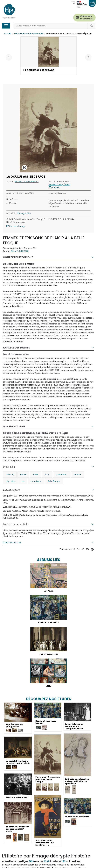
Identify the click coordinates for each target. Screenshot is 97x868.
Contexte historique (18, 257)
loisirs (35, 474)
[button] (88, 57)
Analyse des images (16, 348)
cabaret (10, 474)
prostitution (61, 474)
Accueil (8, 33)
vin (23, 481)
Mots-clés (9, 467)
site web (55, 187)
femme (77, 474)
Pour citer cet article (16, 524)
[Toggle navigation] (6, 26)
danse (23, 474)
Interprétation (14, 426)
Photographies (24, 213)
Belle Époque (54, 481)
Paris (47, 474)
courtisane (36, 481)
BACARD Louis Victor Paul (27, 182)
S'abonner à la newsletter (86, 17)
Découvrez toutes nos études (29, 33)
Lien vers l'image (17, 226)
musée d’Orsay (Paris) (59, 184)
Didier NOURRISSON (20, 251)
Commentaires (12, 542)
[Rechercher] (51, 26)
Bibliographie (11, 490)
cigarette (10, 481)
